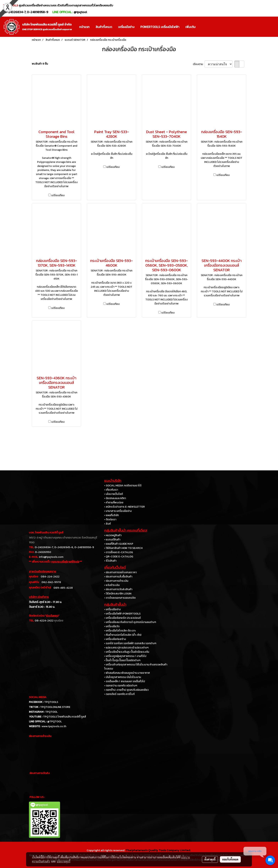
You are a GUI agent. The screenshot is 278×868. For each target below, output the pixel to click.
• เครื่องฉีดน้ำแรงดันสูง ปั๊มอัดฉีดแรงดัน (127, 652)
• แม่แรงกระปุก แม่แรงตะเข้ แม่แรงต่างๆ (126, 648)
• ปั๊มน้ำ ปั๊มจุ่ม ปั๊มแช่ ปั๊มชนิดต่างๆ (122, 660)
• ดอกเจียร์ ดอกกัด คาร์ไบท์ (119, 694)
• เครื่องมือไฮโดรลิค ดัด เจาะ (120, 631)
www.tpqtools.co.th (54, 726)
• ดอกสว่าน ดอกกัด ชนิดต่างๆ (121, 686)
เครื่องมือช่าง (126, 27)
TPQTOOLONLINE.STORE (55, 707)
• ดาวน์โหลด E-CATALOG (119, 552)
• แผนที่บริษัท (111, 515)
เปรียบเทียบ (58, 195)
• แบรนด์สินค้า (112, 540)
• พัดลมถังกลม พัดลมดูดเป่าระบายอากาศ (127, 673)
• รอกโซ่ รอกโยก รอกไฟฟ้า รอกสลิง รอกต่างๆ (130, 643)
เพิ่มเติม (190, 27)
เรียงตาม (199, 64)
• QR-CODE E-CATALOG (119, 557)
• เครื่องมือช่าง (112, 609)
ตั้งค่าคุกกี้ (210, 859)
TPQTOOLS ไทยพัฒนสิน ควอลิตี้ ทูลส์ (65, 717)
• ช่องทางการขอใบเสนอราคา (120, 572)
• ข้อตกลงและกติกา (115, 498)
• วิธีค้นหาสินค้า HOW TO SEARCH (123, 548)
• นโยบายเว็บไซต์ (114, 494)
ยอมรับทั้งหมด (230, 859)
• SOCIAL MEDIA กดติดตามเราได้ (123, 486)
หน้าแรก (84, 27)
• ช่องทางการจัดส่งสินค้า (118, 589)
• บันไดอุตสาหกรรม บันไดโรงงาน (123, 677)
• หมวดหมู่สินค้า (113, 535)
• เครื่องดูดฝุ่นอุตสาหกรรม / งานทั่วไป (125, 656)
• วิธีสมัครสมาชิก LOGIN (118, 594)
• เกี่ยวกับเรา (111, 490)
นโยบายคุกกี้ (64, 861)
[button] (202, 27)
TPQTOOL (51, 712)
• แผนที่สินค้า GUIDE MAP (119, 544)
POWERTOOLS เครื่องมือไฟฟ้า (160, 27)
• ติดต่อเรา (110, 519)
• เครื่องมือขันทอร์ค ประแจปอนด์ (122, 618)
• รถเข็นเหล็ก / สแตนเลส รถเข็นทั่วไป (125, 681)
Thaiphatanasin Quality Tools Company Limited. (158, 850)
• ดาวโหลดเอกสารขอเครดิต (120, 598)
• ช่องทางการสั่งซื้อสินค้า (118, 577)
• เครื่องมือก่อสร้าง (115, 639)
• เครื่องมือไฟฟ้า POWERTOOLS (122, 614)
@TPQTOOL (55, 721)
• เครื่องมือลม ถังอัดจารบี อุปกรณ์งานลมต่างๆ (130, 622)
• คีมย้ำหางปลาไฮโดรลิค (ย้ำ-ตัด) (123, 635)
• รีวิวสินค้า (110, 561)
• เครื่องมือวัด (112, 626)
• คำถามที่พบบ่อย (114, 502)
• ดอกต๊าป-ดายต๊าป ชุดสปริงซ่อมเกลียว (126, 690)
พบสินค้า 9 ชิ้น (40, 64)
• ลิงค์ (108, 524)
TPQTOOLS (51, 702)
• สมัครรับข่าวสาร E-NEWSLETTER (125, 507)
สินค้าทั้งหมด (104, 27)
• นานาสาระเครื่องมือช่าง (118, 511)
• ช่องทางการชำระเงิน (116, 581)
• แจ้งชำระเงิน (112, 585)
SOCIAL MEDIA (38, 697)
